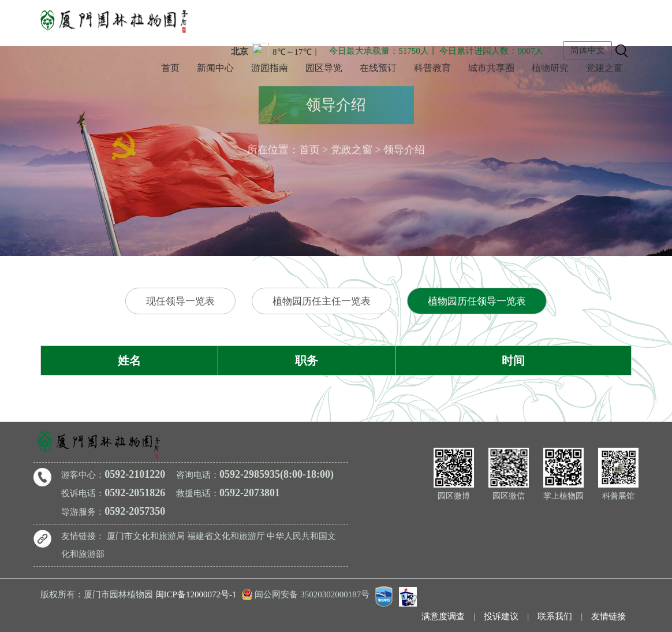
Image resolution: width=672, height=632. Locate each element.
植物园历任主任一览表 (322, 301)
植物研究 (550, 68)
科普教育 (432, 68)
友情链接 (608, 616)
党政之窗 (352, 147)
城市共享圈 (491, 68)
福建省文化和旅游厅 (226, 536)
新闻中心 (215, 68)
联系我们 (555, 616)
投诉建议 (501, 616)
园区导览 (324, 68)
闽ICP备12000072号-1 (196, 594)
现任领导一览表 (180, 301)
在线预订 (378, 68)
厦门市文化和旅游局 (146, 536)
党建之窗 (604, 68)
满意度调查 (443, 616)
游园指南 (270, 68)
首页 (170, 68)
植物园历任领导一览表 (477, 301)
